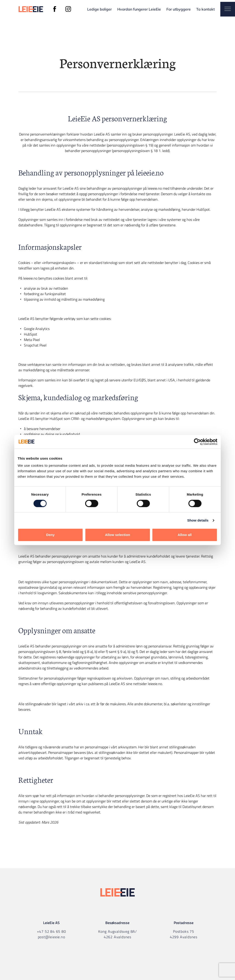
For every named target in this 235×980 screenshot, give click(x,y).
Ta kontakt (206, 9)
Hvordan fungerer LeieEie (139, 9)
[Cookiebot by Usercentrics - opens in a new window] (197, 442)
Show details (198, 520)
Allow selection (117, 535)
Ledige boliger (99, 9)
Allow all (185, 535)
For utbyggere (179, 9)
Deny (50, 535)
